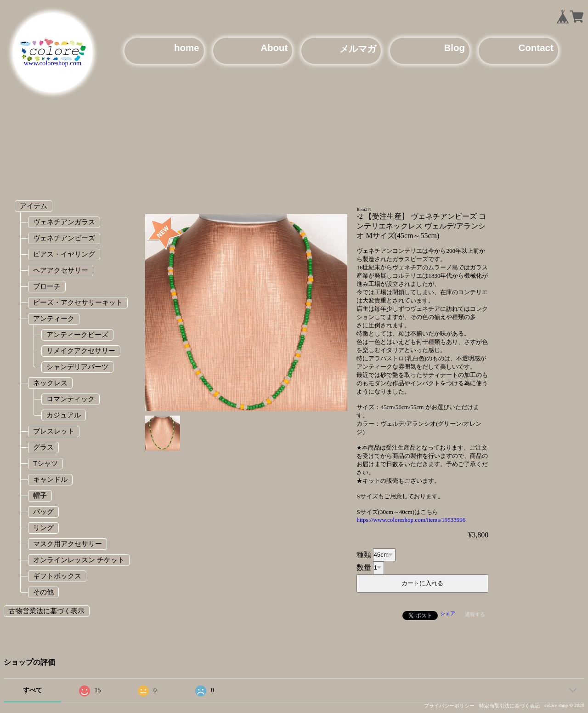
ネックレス (50, 383)
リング (43, 528)
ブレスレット (54, 431)
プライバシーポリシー (449, 706)
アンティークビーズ (77, 334)
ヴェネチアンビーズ (64, 238)
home (187, 48)
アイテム (34, 206)
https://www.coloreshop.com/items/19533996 (411, 520)
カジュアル (64, 415)
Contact (536, 48)
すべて (33, 690)
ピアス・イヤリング (64, 254)
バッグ (43, 511)
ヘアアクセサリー (61, 270)
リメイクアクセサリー (81, 351)
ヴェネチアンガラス (64, 222)
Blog (455, 48)
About (274, 48)
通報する (475, 614)
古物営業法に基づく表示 (47, 611)
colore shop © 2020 (564, 705)
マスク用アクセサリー (68, 544)
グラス (43, 447)
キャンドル (50, 479)
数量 (364, 567)
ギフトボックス (57, 576)
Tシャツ (45, 463)
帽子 (40, 495)
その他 (43, 592)
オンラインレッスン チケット (79, 560)
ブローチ (47, 286)
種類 (364, 554)
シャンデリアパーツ (77, 367)
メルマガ (358, 48)
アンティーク (54, 318)
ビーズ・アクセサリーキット (78, 302)
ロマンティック (71, 399)
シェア (448, 613)
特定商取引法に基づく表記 (509, 706)
